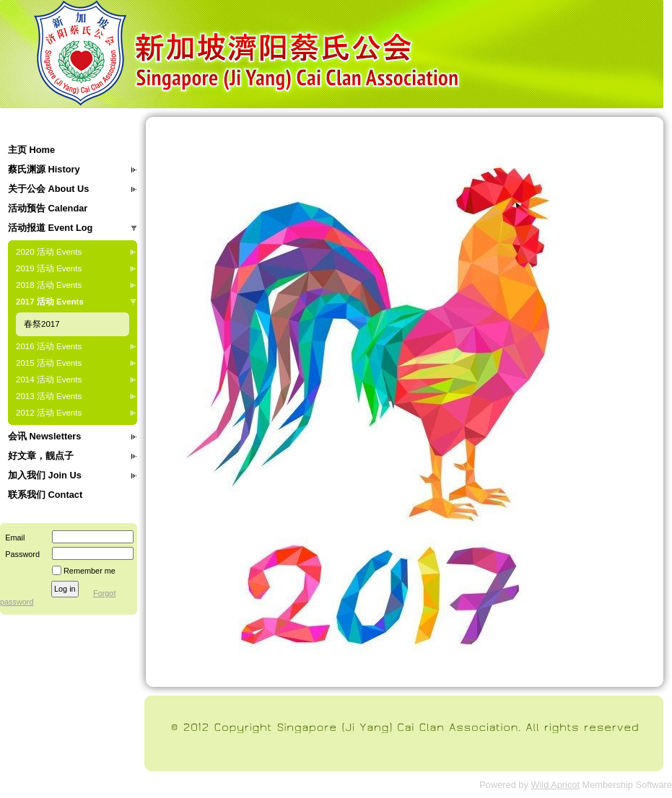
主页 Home (31, 150)
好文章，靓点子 (41, 456)
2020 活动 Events (49, 252)
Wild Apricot (555, 785)
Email (12, 538)
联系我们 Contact (45, 495)
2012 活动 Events (49, 413)
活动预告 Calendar (48, 208)
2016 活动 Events (49, 346)
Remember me (90, 571)
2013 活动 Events (49, 396)
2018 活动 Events (49, 285)
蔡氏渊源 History (44, 169)
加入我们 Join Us (45, 475)
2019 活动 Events (49, 268)
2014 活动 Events (49, 380)
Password (20, 554)
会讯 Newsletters (44, 436)
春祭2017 (42, 324)
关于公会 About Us (48, 189)
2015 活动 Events (49, 363)
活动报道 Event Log (50, 228)
